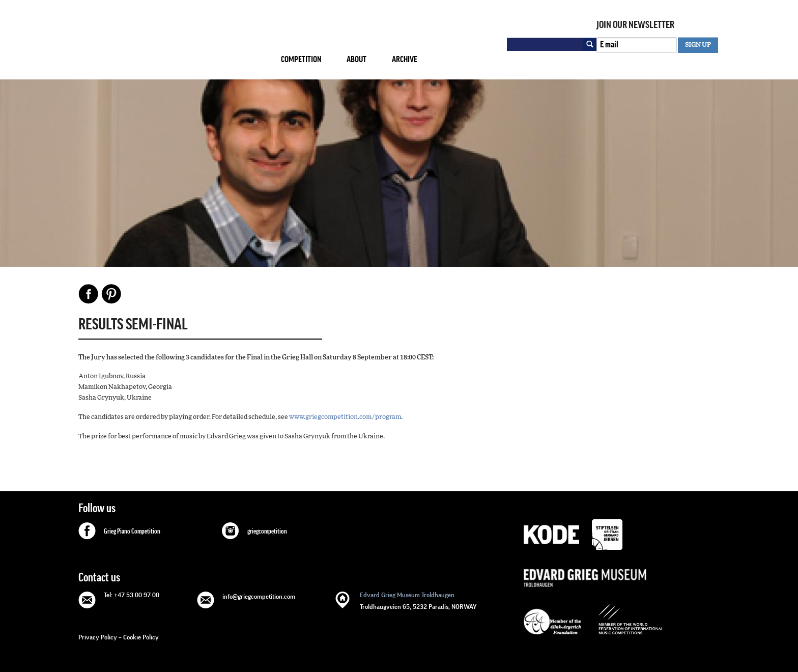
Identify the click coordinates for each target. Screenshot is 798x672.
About (357, 59)
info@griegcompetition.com (259, 596)
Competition (301, 59)
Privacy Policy (98, 637)
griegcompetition (267, 531)
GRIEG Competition (172, 43)
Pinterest (111, 294)
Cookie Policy (141, 637)
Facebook (89, 294)
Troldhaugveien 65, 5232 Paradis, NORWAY (418, 600)
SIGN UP (698, 45)
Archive (405, 59)
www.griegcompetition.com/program (345, 417)
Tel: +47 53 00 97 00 (132, 595)
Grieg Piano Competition (132, 531)
